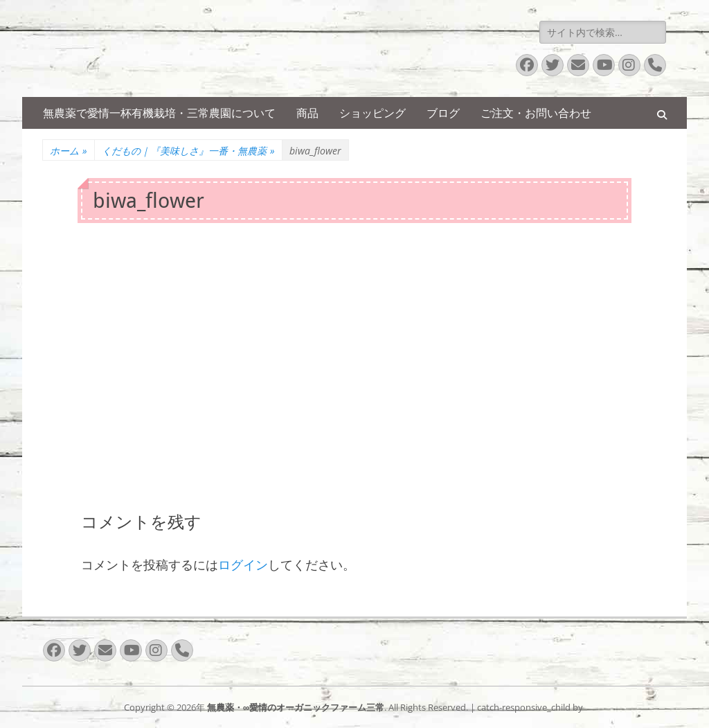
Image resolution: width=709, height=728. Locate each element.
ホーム (69, 151)
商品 (307, 113)
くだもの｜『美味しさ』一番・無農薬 (188, 151)
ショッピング (373, 113)
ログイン (243, 565)
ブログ (443, 113)
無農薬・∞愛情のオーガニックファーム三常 (296, 707)
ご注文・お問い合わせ (536, 113)
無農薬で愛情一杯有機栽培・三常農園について (159, 113)
